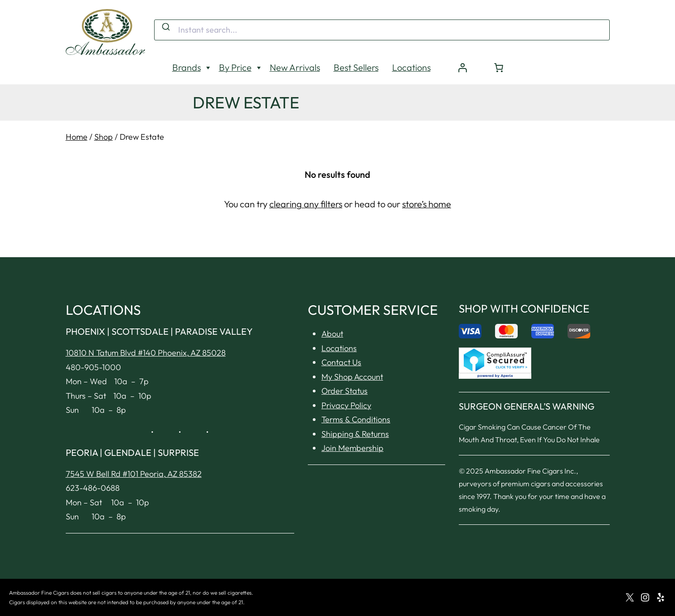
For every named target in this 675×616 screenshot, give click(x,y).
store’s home (427, 204)
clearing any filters (306, 204)
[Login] (462, 68)
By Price (235, 67)
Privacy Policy (346, 405)
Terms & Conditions (356, 419)
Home (77, 137)
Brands (187, 67)
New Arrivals (295, 67)
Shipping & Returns (355, 434)
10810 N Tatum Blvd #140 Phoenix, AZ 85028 (146, 353)
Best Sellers (356, 67)
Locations (411, 67)
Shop (104, 137)
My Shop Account (352, 377)
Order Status (345, 391)
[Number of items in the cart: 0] (499, 68)
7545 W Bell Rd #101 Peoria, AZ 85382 (134, 474)
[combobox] (382, 30)
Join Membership (352, 448)
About (332, 334)
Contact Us (341, 362)
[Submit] (165, 27)
